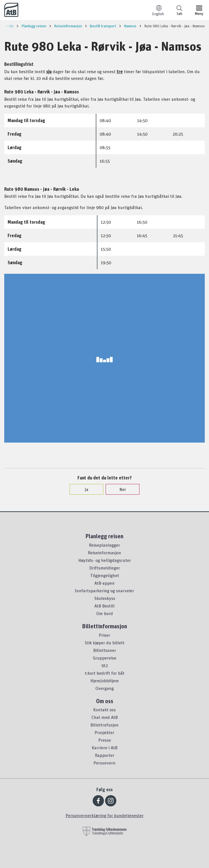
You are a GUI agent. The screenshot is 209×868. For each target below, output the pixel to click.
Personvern (105, 763)
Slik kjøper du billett (105, 643)
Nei (120, 489)
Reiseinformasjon (105, 553)
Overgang (105, 688)
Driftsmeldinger (105, 568)
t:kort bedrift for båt (105, 673)
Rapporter (105, 755)
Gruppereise (105, 658)
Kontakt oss (105, 710)
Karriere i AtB (105, 748)
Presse (105, 740)
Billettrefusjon (105, 725)
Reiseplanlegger (105, 545)
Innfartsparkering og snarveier (105, 591)
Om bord (105, 613)
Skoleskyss (105, 598)
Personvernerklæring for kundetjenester (105, 815)
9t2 (105, 665)
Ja (84, 489)
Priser (105, 635)
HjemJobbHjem (105, 681)
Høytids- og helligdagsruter (105, 560)
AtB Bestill (105, 606)
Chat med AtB (105, 717)
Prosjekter (105, 732)
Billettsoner (105, 650)
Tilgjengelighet (105, 575)
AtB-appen (105, 583)
